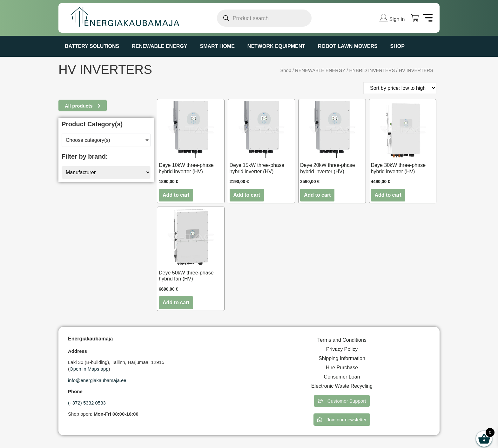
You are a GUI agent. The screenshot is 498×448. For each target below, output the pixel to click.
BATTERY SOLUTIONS (92, 46)
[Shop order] (400, 88)
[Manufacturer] (106, 172)
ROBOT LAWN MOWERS (348, 46)
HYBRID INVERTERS (372, 70)
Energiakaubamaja (90, 339)
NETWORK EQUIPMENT (276, 46)
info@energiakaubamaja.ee (97, 380)
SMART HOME (217, 46)
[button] (342, 401)
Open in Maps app (89, 369)
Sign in (397, 19)
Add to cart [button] (176, 195)
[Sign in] (384, 18)
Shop (397, 46)
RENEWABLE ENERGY (159, 46)
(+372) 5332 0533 (87, 403)
